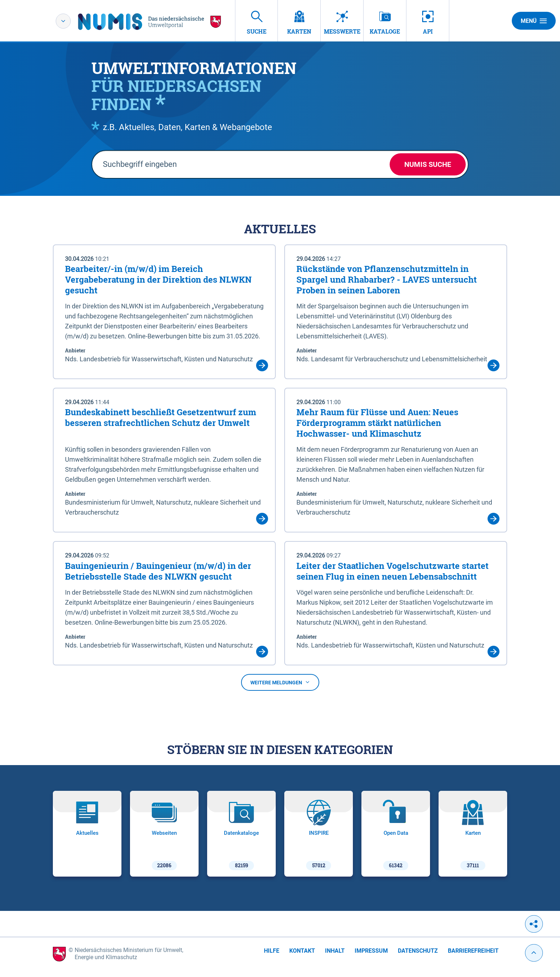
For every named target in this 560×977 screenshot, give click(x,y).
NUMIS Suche (428, 164)
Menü (534, 21)
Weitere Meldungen (280, 683)
